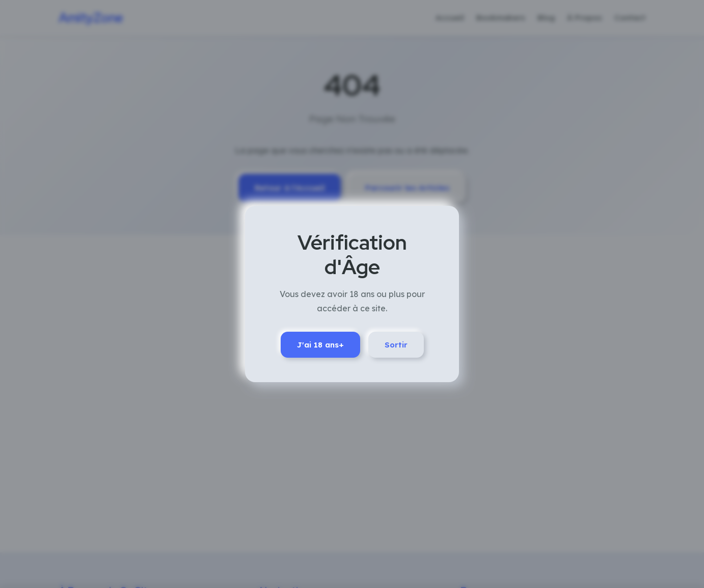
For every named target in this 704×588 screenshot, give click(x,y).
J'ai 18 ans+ (320, 345)
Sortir (396, 345)
